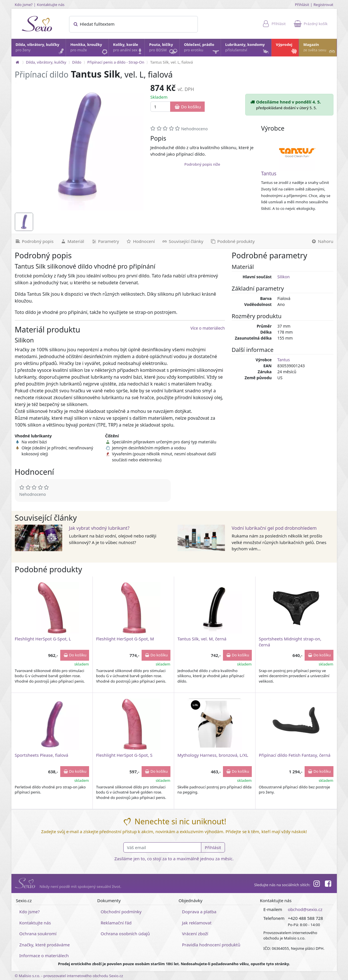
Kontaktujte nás (51, 5)
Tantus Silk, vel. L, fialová (171, 62)
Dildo (77, 62)
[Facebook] (328, 884)
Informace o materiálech (44, 955)
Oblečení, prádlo (202, 49)
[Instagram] (317, 884)
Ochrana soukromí (38, 934)
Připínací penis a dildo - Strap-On (116, 62)
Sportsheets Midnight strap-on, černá (290, 642)
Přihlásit (302, 5)
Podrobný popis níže (202, 164)
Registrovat (323, 5)
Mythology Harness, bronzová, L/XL (213, 755)
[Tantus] (297, 153)
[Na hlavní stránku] (17, 62)
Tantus (269, 174)
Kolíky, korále (128, 49)
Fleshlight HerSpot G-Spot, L (43, 639)
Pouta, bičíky (164, 49)
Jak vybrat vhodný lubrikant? (99, 528)
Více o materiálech (208, 328)
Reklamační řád (116, 923)
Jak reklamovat (197, 923)
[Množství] (161, 107)
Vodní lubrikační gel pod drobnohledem (274, 528)
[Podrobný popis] (34, 241)
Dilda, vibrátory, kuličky (41, 49)
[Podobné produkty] (232, 241)
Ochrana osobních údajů (125, 934)
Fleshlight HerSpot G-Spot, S (124, 755)
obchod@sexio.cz (305, 909)
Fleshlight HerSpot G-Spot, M (125, 639)
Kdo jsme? (24, 5)
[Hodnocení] (140, 241)
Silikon (284, 277)
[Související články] (182, 241)
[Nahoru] (322, 241)
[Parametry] (105, 241)
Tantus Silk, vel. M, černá (202, 639)
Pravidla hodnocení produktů (211, 945)
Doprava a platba (199, 912)
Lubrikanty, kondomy (248, 49)
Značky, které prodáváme (45, 945)
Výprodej (287, 49)
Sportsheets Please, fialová (42, 755)
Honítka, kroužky (89, 49)
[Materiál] (72, 241)
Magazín (320, 49)
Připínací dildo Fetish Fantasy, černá (295, 755)
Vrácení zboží (195, 934)
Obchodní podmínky (121, 912)
